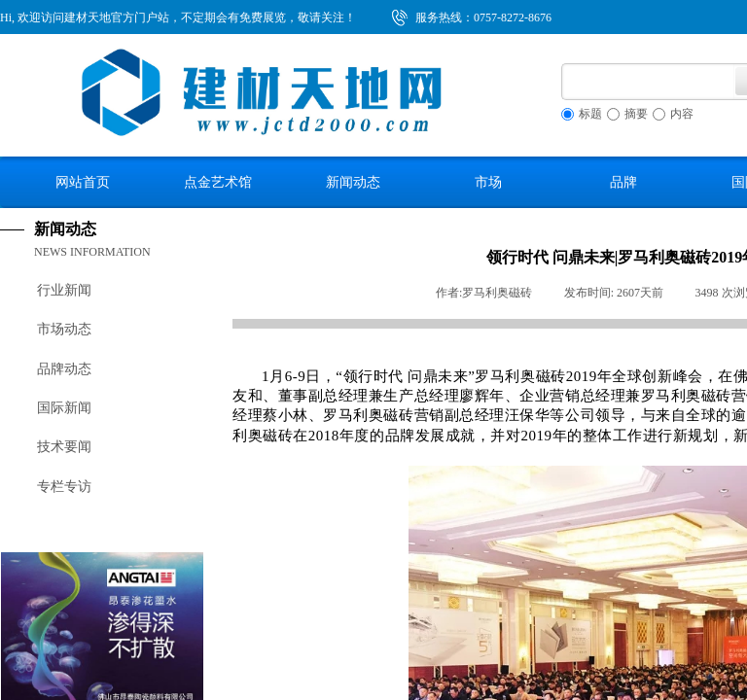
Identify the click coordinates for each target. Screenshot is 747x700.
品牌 (623, 182)
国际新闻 (64, 408)
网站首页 (83, 182)
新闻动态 (353, 182)
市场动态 (64, 329)
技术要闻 (64, 447)
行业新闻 (64, 290)
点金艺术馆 (218, 182)
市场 (488, 182)
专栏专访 (64, 487)
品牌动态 (64, 369)
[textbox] (648, 82)
